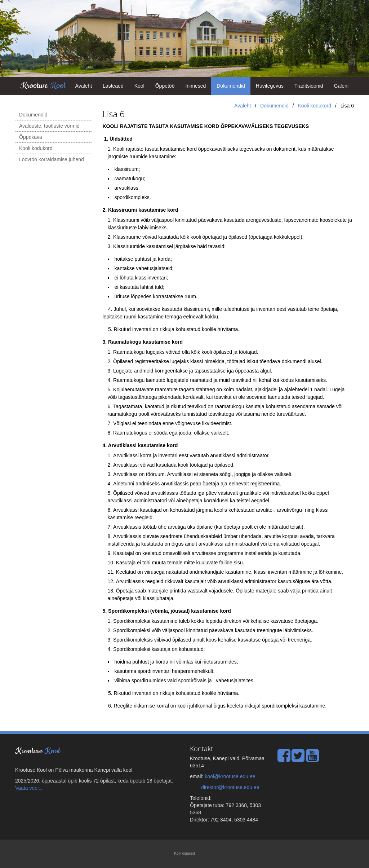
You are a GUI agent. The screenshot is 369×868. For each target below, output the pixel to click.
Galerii (341, 86)
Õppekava (31, 137)
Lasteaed (113, 86)
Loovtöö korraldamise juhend (52, 159)
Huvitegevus (270, 86)
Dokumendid (231, 86)
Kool (139, 86)
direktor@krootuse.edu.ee (230, 787)
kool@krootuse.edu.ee (230, 776)
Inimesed (195, 86)
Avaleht (84, 86)
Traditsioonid (309, 86)
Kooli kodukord (314, 106)
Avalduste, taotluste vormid (49, 126)
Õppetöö (165, 86)
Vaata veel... (29, 788)
